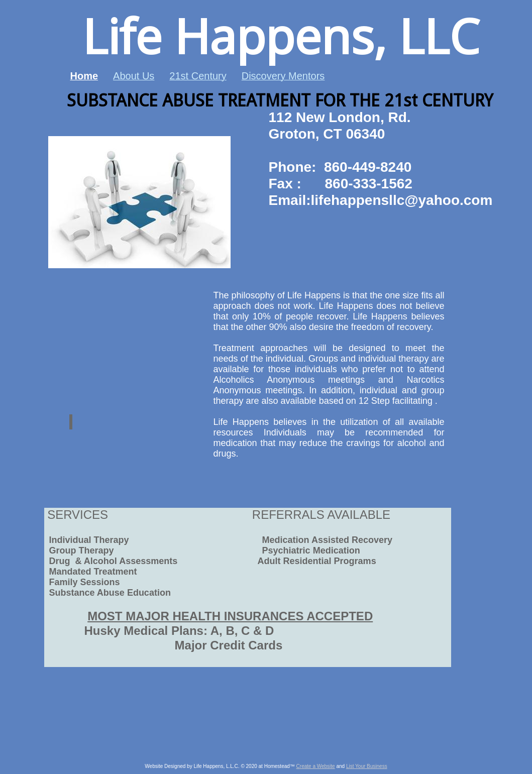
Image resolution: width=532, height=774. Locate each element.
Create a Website (316, 766)
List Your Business (367, 766)
